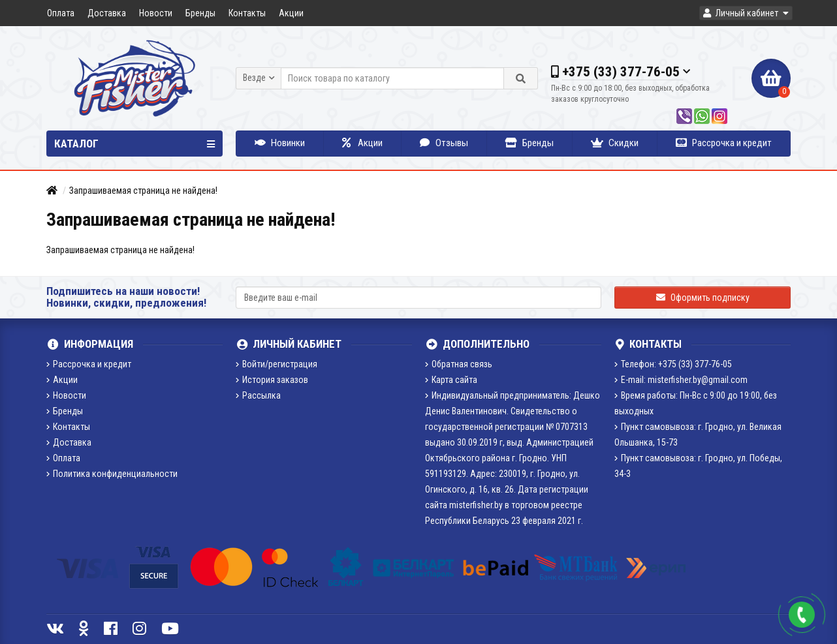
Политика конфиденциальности (112, 474)
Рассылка (258, 395)
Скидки (615, 143)
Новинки (280, 143)
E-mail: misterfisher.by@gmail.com (681, 380)
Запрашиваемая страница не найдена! (143, 191)
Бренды (200, 13)
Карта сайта (451, 380)
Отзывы (444, 143)
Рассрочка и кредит (724, 143)
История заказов (272, 380)
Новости (156, 13)
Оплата (61, 13)
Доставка (107, 13)
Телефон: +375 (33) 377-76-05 (673, 364)
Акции (291, 13)
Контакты (247, 13)
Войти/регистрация (276, 364)
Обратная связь (459, 364)
